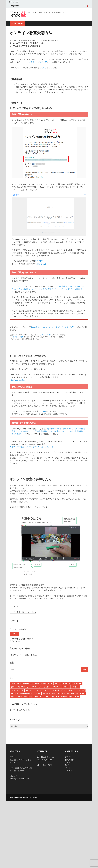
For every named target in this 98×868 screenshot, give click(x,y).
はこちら (41, 264)
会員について (15, 641)
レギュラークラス (59, 690)
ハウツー (66, 687)
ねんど (50, 684)
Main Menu (18, 23)
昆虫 (42, 697)
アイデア (69, 762)
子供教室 (19, 697)
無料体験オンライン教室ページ (71, 286)
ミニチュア (39, 690)
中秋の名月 (14, 693)
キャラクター (77, 684)
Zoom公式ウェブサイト (36, 62)
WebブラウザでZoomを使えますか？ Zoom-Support (31, 447)
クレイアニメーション (34, 687)
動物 (72, 693)
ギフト (13, 687)
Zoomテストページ (16, 337)
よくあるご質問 (46, 765)
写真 (63, 693)
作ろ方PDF (56, 693)
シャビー (47, 687)
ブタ (22, 690)
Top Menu (15, 2)
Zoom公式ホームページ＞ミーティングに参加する (53, 327)
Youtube (26, 684)
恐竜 (36, 697)
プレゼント (29, 690)
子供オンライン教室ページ (46, 289)
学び (31, 697)
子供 (12, 697)
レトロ (70, 690)
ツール (68, 768)
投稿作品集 (70, 760)
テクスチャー (57, 687)
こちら (43, 68)
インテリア (67, 684)
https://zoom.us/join (17, 380)
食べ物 (77, 697)
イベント (58, 684)
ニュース (69, 771)
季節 (26, 697)
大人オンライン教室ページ (22, 289)
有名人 (48, 697)
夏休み (82, 693)
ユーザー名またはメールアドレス (23, 612)
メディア (48, 690)
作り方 (38, 693)
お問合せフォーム (47, 757)
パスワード (14, 621)
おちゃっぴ (35, 684)
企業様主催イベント (27, 693)
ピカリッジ (14, 690)
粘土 (57, 697)
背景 (71, 697)
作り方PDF (46, 693)
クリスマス (21, 687)
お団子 (43, 684)
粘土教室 (64, 697)
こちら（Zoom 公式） (44, 335)
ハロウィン (75, 687)
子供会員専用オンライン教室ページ (49, 431)
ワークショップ (79, 690)
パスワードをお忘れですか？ (21, 639)
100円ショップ (16, 684)
